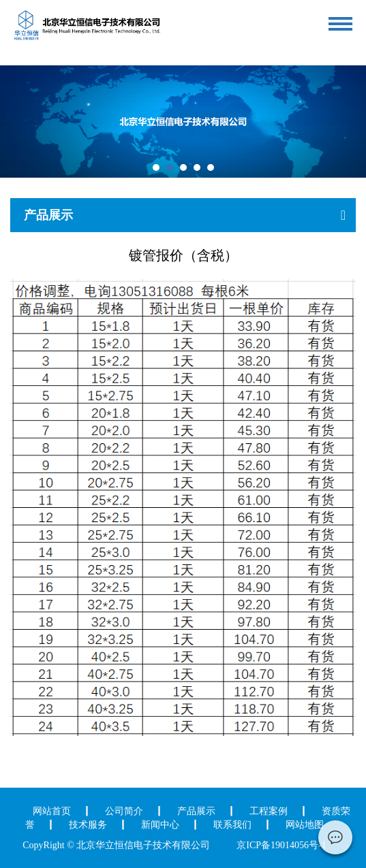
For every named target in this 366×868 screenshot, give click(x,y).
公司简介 (124, 811)
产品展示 (196, 811)
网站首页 (52, 811)
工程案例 (269, 811)
